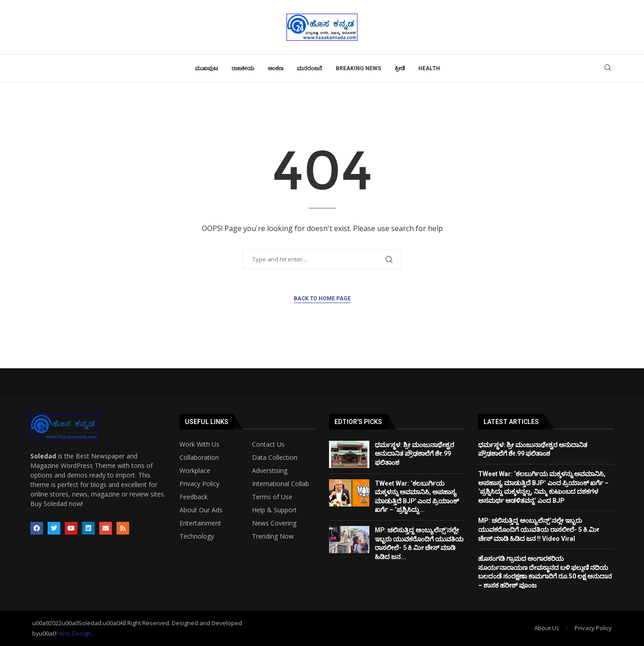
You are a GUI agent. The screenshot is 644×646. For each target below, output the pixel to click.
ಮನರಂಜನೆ (310, 68)
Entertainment (200, 523)
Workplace (195, 471)
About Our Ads (201, 510)
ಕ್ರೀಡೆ (400, 68)
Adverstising (270, 471)
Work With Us (199, 444)
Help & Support (274, 510)
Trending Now (273, 536)
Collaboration (199, 458)
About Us (547, 628)
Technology (197, 536)
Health (429, 68)
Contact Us (268, 444)
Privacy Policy (199, 484)
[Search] (608, 69)
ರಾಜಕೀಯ (243, 68)
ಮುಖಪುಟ (206, 68)
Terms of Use (272, 497)
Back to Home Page (322, 299)
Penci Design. (74, 633)
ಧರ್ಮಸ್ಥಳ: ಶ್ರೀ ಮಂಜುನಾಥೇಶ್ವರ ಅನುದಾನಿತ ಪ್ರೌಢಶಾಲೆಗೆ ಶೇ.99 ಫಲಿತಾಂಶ (414, 454)
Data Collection (275, 458)
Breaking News (358, 68)
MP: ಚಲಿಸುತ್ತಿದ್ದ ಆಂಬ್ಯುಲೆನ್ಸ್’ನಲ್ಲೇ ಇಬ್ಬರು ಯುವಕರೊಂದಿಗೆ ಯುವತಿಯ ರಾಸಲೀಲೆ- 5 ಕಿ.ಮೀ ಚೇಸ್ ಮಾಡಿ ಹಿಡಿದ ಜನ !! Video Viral (539, 529)
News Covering (274, 523)
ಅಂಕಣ (276, 68)
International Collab (281, 484)
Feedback (194, 497)
